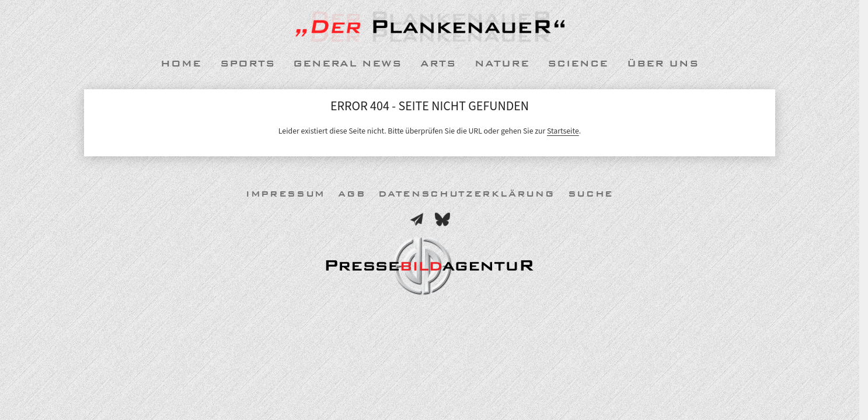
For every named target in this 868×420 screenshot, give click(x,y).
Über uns (663, 64)
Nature (502, 64)
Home (181, 64)
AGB (352, 194)
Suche (591, 194)
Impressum (285, 194)
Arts (438, 64)
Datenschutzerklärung (466, 194)
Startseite (563, 131)
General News (347, 64)
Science (578, 64)
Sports (247, 64)
